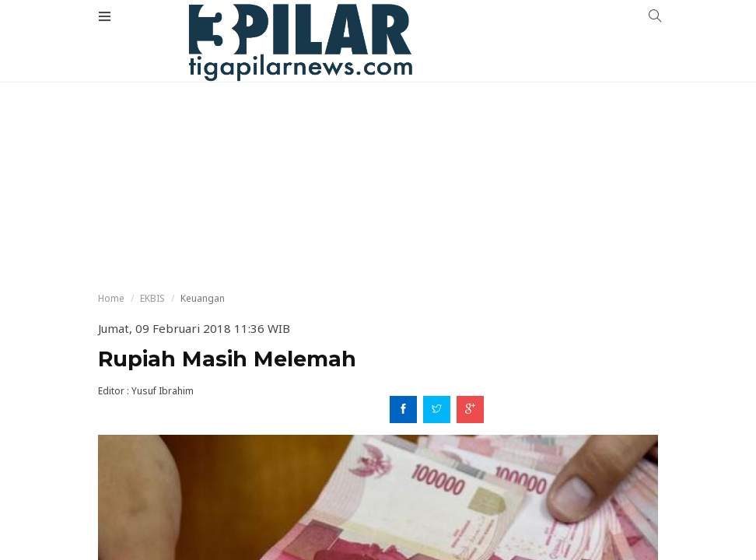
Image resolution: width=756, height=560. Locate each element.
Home (111, 298)
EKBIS (152, 298)
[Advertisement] (378, 117)
